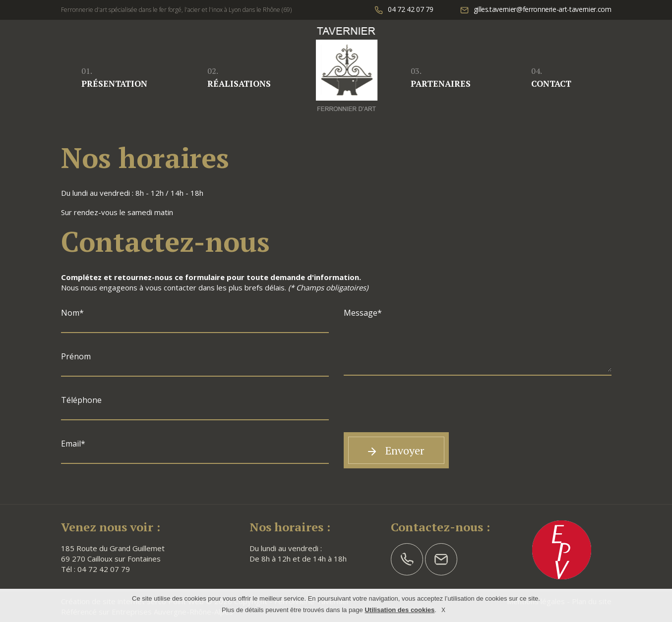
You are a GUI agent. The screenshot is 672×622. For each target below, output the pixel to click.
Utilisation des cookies (399, 610)
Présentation (114, 77)
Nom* (72, 313)
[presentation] (419, 410)
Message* (363, 313)
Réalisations (239, 77)
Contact (551, 77)
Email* (73, 444)
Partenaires (441, 77)
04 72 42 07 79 (104, 569)
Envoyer (395, 451)
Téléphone (81, 400)
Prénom (76, 356)
